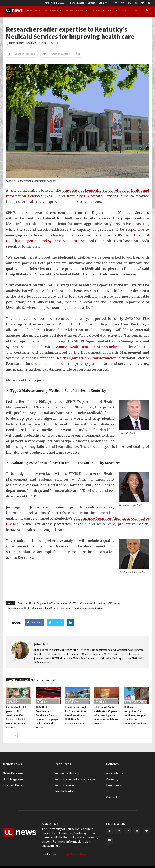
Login (103, 3)
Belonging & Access (135, 702)
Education (98, 10)
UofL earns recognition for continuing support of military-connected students (136, 715)
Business (56, 10)
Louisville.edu (51, 846)
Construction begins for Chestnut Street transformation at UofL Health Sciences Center (77, 715)
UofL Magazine (13, 779)
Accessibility (115, 773)
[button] (147, 10)
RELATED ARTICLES (18, 680)
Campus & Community (76, 10)
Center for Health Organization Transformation (77, 358)
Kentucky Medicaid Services (89, 608)
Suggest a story (65, 773)
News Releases (77, 3)
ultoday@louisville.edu (73, 854)
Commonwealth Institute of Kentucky (85, 347)
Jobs (109, 791)
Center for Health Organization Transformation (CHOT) (47, 603)
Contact (91, 3)
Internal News (13, 785)
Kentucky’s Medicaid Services (93, 196)
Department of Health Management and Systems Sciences (39, 608)
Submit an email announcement (77, 779)
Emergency (114, 785)
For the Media (64, 791)
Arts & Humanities (37, 10)
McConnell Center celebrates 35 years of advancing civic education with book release (106, 715)
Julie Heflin (16, 43)
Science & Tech (129, 10)
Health (112, 10)
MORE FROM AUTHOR (43, 680)
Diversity (112, 779)
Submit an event (66, 785)
